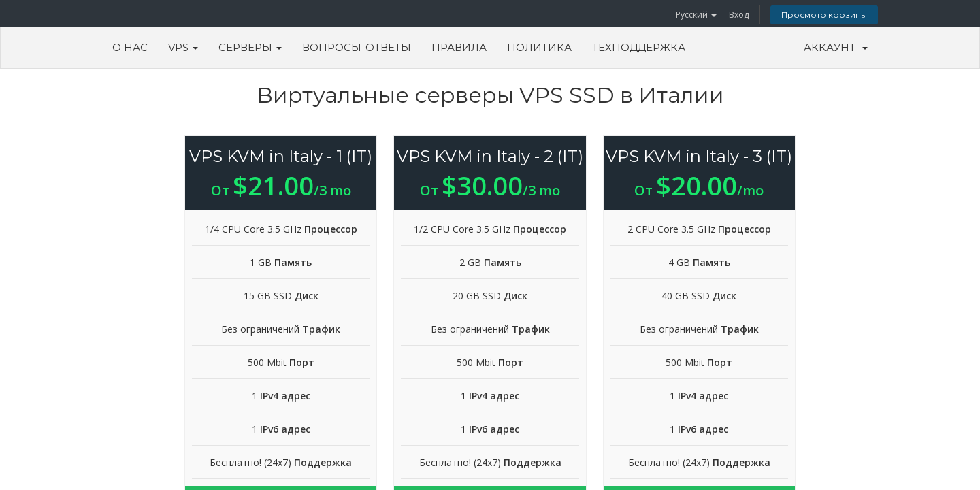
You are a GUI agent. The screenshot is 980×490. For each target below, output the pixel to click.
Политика (539, 47)
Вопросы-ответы (357, 47)
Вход (739, 15)
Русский (696, 15)
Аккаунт (836, 47)
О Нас (130, 47)
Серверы (250, 47)
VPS (183, 47)
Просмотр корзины (824, 15)
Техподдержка (639, 47)
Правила (459, 47)
